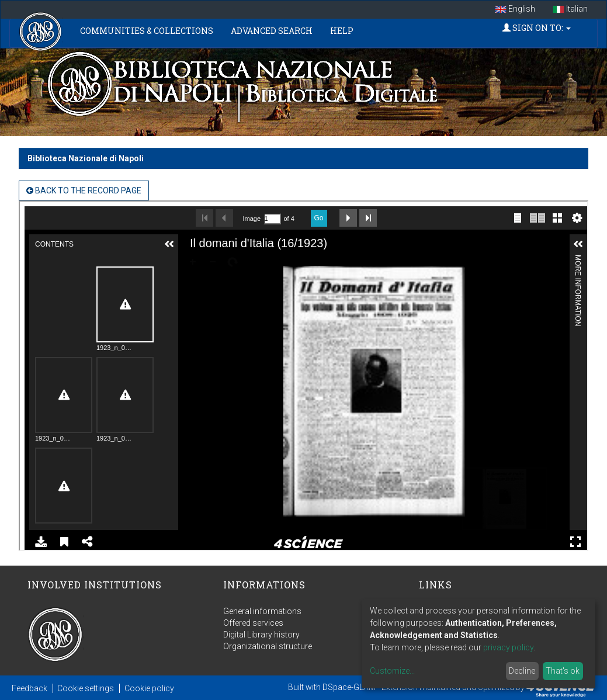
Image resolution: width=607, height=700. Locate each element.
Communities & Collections (147, 31)
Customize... (392, 671)
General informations (262, 611)
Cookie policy (149, 688)
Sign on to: (537, 28)
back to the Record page (84, 190)
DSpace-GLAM (349, 687)
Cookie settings (86, 688)
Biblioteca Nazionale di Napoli (86, 158)
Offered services (253, 623)
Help (342, 31)
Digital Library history (261, 635)
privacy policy (508, 647)
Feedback (30, 688)
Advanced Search (272, 31)
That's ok (563, 671)
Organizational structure (268, 646)
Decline (522, 671)
